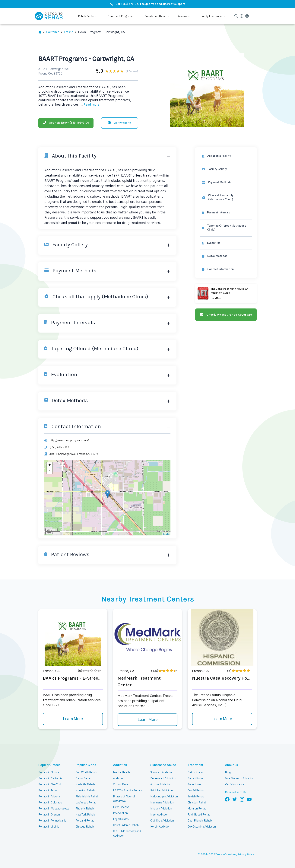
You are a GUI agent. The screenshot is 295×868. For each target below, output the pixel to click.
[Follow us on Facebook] (227, 799)
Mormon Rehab (197, 809)
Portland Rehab (85, 821)
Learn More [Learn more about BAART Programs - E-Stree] (73, 719)
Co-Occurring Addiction (202, 827)
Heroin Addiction (160, 827)
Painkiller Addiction (162, 791)
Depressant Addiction (163, 779)
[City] (70, 32)
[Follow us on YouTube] (249, 799)
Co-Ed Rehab (196, 791)
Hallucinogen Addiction (164, 797)
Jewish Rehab (196, 797)
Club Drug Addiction (162, 821)
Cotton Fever (121, 785)
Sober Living (195, 785)
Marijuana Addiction (162, 803)
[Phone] (66, 123)
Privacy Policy (246, 855)
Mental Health (121, 773)
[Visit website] (120, 123)
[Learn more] (226, 293)
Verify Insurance (235, 785)
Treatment (195, 765)
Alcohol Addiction (161, 785)
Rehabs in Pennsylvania (52, 821)
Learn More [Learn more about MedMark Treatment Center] (148, 720)
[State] (54, 32)
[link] (226, 182)
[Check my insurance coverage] (226, 315)
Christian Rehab (197, 803)
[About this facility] (226, 156)
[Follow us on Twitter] (235, 799)
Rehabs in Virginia (49, 827)
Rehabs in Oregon (49, 815)
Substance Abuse (163, 765)
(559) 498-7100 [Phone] (59, 447)
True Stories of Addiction (240, 779)
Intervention (120, 813)
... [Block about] (89, 105)
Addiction (120, 765)
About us (232, 765)
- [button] (49, 471)
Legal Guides (121, 819)
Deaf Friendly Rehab (200, 821)
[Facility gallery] (226, 169)
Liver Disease (121, 807)
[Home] (41, 32)
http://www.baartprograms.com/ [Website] (69, 441)
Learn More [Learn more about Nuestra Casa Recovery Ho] (222, 719)
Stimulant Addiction (162, 773)
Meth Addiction (159, 815)
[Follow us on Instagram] (242, 799)
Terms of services (226, 855)
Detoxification (196, 773)
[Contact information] (226, 269)
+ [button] (50, 465)
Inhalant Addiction (161, 809)
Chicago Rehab (85, 827)
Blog (228, 773)
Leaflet (166, 534)
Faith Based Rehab (199, 815)
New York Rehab (85, 815)
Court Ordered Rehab (126, 825)
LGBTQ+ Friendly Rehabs (128, 791)
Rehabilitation (196, 779)
